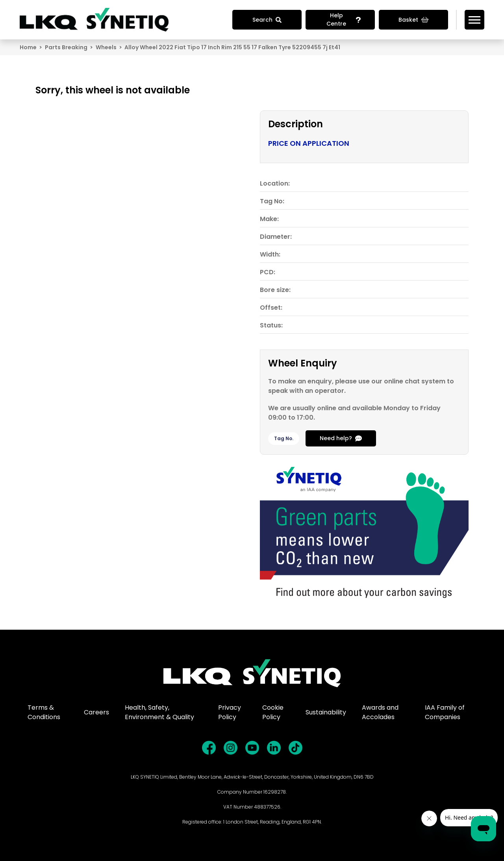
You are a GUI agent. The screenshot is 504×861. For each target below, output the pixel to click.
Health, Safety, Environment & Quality (159, 712)
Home (28, 47)
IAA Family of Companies (445, 712)
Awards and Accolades (380, 712)
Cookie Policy (273, 712)
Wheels (106, 47)
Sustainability (326, 712)
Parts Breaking (66, 47)
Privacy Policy (230, 712)
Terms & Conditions (44, 712)
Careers (96, 712)
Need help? (341, 438)
